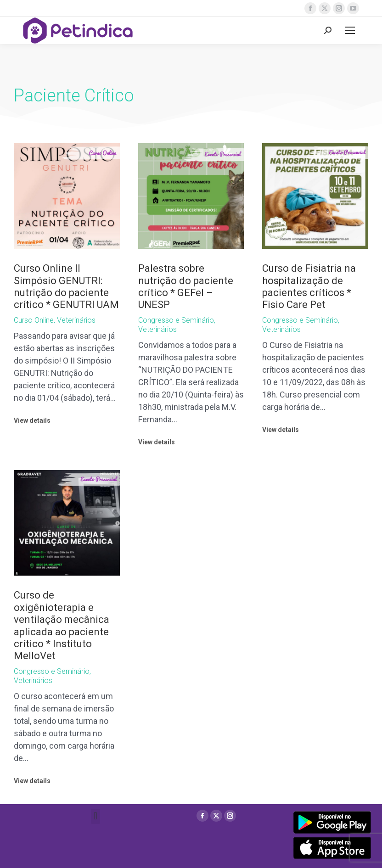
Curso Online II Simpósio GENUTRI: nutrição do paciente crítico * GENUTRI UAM (66, 286)
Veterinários (76, 320)
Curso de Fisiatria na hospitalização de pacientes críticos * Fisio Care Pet (309, 286)
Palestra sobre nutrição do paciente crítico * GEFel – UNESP (186, 286)
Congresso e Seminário (176, 320)
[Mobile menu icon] (350, 30)
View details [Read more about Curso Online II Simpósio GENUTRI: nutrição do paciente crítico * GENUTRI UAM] (32, 420)
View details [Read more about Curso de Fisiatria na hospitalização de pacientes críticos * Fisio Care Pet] (281, 430)
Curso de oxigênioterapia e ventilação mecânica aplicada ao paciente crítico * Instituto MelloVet (62, 625)
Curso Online (34, 320)
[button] (95, 816)
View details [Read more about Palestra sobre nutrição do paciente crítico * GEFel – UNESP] (157, 442)
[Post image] (67, 196)
